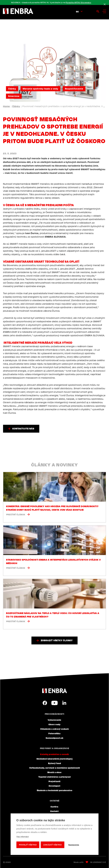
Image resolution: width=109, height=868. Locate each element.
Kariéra (54, 807)
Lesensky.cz (99, 862)
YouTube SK (54, 703)
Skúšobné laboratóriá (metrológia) (55, 759)
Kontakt (54, 811)
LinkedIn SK (64, 703)
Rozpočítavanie (74, 89)
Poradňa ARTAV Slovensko (78, 2)
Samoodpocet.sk (55, 738)
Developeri (54, 786)
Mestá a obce (54, 772)
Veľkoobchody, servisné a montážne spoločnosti (55, 768)
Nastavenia (74, 845)
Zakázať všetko (53, 845)
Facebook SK (45, 703)
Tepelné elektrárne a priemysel (55, 777)
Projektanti (54, 781)
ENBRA (55, 691)
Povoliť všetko (28, 845)
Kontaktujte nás (23, 429)
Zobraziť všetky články (57, 640)
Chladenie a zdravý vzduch (55, 729)
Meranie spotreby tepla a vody (40, 89)
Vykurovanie (54, 720)
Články (12, 89)
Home (6, 106)
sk (77, 11)
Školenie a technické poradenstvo (55, 790)
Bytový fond (55, 763)
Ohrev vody (54, 724)
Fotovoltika (54, 733)
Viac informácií (22, 837)
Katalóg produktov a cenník (55, 754)
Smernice (14, 96)
